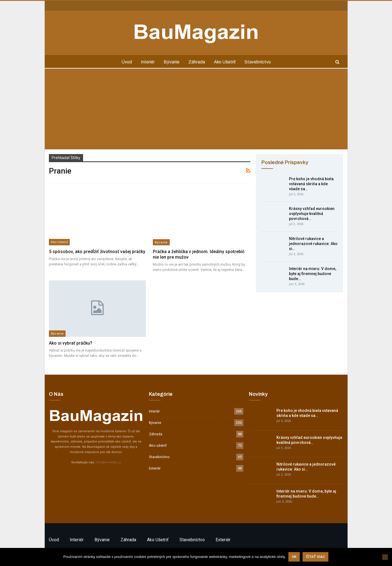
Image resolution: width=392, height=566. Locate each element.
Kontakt (55, 5)
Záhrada (197, 62)
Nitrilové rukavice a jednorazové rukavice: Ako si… (313, 244)
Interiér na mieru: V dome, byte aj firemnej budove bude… (313, 274)
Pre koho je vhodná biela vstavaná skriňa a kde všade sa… (311, 184)
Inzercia (72, 5)
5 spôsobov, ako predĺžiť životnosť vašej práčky (97, 252)
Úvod (124, 62)
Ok (294, 557)
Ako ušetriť (226, 62)
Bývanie (171, 62)
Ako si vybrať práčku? (71, 343)
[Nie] (385, 557)
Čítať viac (316, 557)
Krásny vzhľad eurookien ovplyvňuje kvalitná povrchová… (312, 214)
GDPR (88, 5)
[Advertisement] (196, 110)
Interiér (146, 62)
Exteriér (155, 468)
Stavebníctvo (260, 62)
